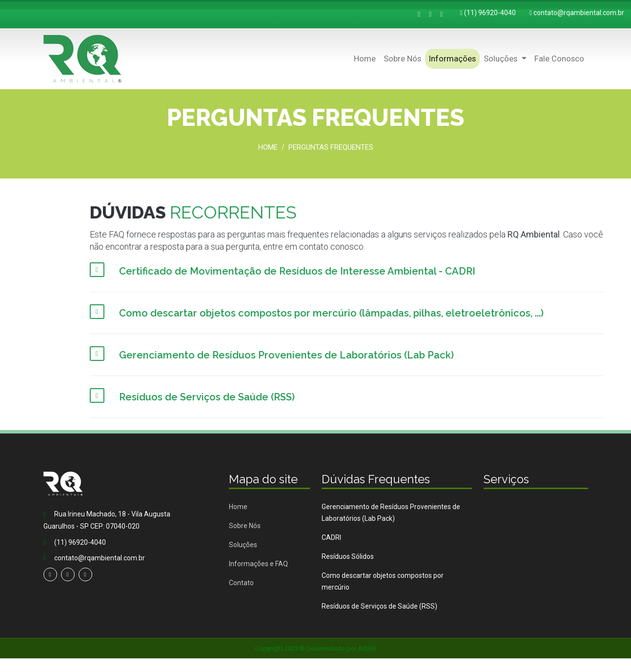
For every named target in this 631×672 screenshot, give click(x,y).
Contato (241, 583)
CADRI (331, 537)
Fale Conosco (559, 59)
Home (365, 59)
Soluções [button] (501, 59)
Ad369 (367, 648)
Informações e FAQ (258, 564)
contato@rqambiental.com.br (579, 13)
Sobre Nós (402, 59)
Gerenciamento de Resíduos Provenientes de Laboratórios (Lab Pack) (391, 513)
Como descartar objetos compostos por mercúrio (383, 581)
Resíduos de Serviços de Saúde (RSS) (379, 606)
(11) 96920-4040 (490, 13)
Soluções (243, 545)
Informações (452, 59)
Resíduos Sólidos (348, 556)
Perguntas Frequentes (331, 147)
